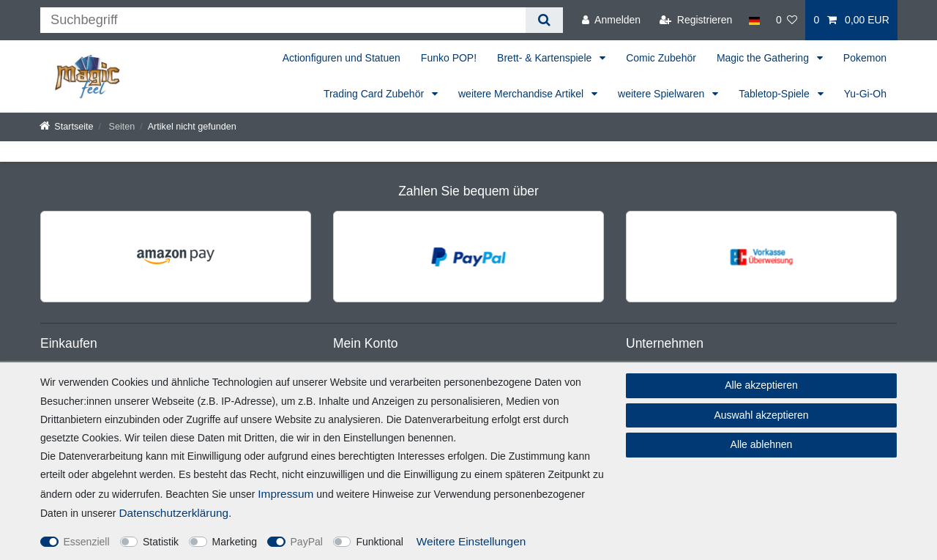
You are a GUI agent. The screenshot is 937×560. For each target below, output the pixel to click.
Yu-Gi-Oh (865, 94)
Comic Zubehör (661, 58)
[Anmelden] (611, 20)
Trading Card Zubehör (375, 94)
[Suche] (544, 20)
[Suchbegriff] (283, 20)
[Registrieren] (696, 20)
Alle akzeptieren (761, 385)
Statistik (161, 542)
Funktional (380, 542)
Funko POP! (449, 58)
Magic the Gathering (764, 58)
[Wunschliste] (787, 20)
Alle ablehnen (762, 444)
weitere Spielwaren (662, 94)
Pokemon (865, 58)
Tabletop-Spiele (775, 94)
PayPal (307, 542)
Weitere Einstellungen (471, 541)
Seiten (120, 127)
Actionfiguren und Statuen (341, 58)
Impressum (285, 494)
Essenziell (87, 542)
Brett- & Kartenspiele (546, 58)
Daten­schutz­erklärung (173, 513)
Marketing (235, 542)
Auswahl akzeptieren (761, 415)
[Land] (754, 20)
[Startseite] (67, 127)
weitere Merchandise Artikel (522, 94)
